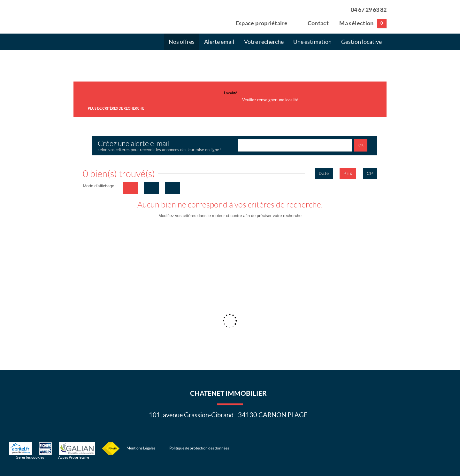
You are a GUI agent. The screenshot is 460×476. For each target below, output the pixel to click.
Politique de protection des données (199, 448)
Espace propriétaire (258, 23)
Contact (314, 23)
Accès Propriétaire (74, 457)
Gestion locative (361, 42)
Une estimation (312, 42)
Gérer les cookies (30, 457)
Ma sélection (363, 23)
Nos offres (182, 42)
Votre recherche (264, 42)
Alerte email (219, 42)
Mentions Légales (141, 448)
